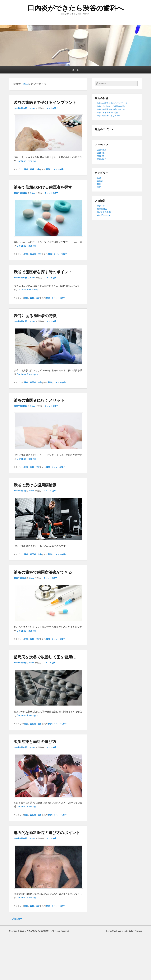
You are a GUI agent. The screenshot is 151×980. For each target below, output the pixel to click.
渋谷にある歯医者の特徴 (35, 316)
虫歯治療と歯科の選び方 (35, 742)
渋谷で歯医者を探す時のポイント (43, 272)
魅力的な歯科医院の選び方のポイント (47, 833)
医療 (26, 169)
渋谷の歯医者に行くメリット (39, 400)
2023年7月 (102, 156)
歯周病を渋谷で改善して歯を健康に (45, 657)
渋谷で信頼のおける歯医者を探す (43, 187)
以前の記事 (16, 919)
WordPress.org (103, 215)
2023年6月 (102, 159)
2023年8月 (102, 153)
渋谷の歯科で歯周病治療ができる (43, 572)
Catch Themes (135, 931)
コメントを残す (51, 108)
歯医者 (33, 254)
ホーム (75, 70)
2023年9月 (102, 150)
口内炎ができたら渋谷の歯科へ (76, 8)
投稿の (102, 209)
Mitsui (26, 84)
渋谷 (38, 169)
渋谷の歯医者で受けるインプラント (45, 103)
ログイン (101, 206)
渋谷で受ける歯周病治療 (35, 485)
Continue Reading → (28, 161)
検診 (48, 169)
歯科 (32, 169)
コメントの (104, 212)
